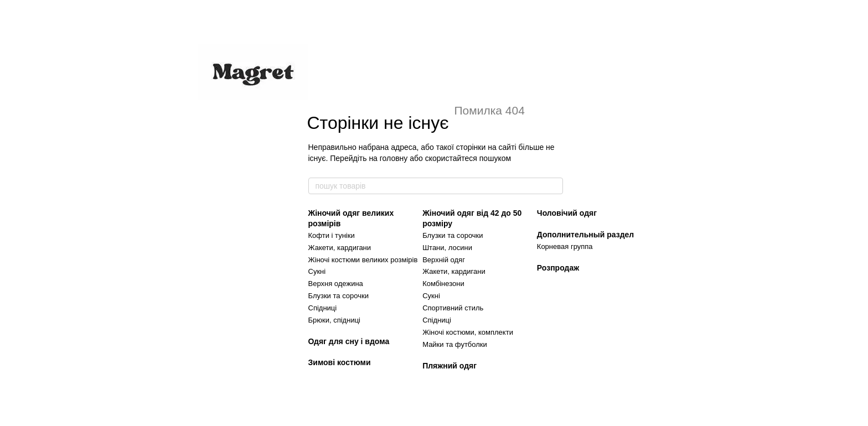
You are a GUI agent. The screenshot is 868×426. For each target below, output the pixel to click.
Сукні (317, 271)
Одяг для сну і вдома (349, 341)
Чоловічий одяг (567, 213)
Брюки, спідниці (334, 320)
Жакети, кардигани (340, 248)
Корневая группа (565, 246)
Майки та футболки (455, 344)
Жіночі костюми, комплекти (468, 332)
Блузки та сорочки (339, 296)
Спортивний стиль (453, 308)
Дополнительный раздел (585, 235)
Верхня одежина (336, 284)
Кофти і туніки (332, 235)
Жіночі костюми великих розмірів (363, 260)
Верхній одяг (444, 260)
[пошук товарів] (554, 186)
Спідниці (323, 308)
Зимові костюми (340, 362)
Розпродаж (558, 268)
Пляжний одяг (449, 366)
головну (394, 158)
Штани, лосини (447, 248)
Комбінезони (443, 284)
